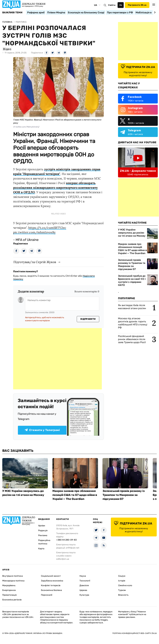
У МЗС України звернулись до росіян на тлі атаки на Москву (132, 233)
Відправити (88, 319)
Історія (122, 581)
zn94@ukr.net (72, 548)
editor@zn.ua (63, 559)
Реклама (43, 535)
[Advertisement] (57, 359)
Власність (123, 595)
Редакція (43, 531)
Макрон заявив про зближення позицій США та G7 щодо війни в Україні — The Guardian (132, 249)
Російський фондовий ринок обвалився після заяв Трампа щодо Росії (132, 339)
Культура (84, 595)
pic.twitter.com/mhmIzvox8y (34, 232)
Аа (121, 5)
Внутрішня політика (13, 576)
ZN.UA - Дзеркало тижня (138, 171)
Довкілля (84, 585)
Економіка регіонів (12, 600)
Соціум (122, 576)
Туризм (122, 590)
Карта (41, 549)
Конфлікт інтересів (51, 585)
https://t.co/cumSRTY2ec (47, 228)
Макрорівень (9, 585)
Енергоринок (9, 590)
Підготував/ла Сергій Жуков (35, 262)
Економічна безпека (51, 590)
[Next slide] (154, 12)
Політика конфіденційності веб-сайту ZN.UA (135, 633)
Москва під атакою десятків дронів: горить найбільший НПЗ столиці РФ (133, 323)
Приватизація (9, 595)
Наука (83, 576)
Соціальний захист (51, 576)
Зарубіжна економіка (52, 581)
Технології (85, 581)
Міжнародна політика (13, 581)
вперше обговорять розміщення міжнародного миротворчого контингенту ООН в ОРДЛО (55, 188)
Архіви (42, 526)
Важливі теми (12, 13)
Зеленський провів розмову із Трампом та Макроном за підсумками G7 (132, 265)
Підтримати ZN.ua (137, 5)
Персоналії (47, 595)
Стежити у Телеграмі (42, 430)
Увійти (112, 5)
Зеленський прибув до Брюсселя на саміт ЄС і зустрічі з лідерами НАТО (132, 280)
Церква (83, 590)
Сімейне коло (125, 585)
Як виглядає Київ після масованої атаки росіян (132, 307)
